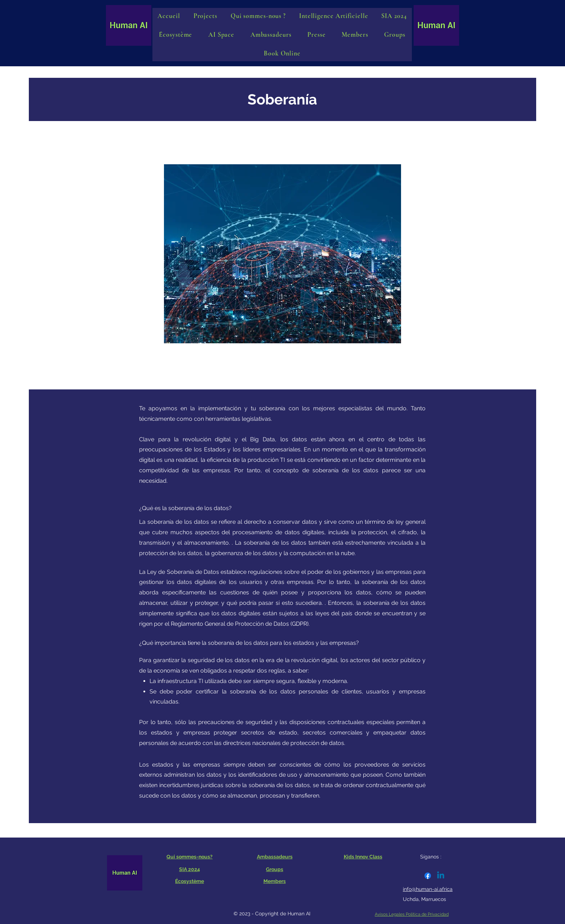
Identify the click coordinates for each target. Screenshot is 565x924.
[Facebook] (428, 876)
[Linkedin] (441, 876)
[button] (221, 35)
